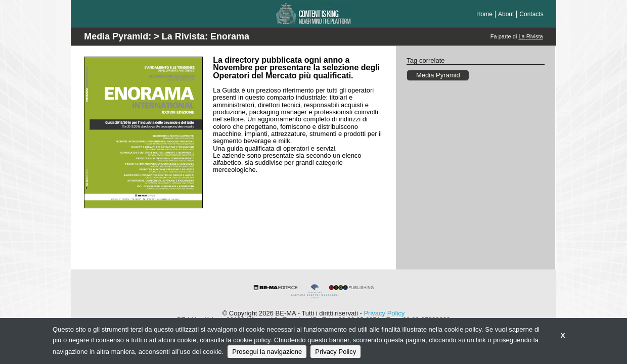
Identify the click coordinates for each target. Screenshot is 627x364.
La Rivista (530, 36)
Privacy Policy (384, 313)
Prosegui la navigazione (267, 352)
